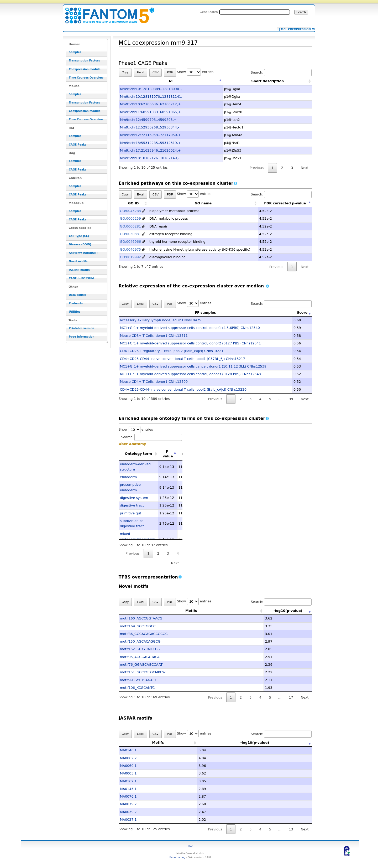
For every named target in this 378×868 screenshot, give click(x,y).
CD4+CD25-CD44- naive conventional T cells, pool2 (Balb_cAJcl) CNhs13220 (183, 389)
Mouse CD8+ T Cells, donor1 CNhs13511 (154, 336)
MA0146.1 (128, 750)
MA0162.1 (128, 781)
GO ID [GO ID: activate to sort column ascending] (133, 203)
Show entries (195, 72)
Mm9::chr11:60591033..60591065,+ (150, 112)
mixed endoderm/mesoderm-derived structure (138, 539)
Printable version (82, 328)
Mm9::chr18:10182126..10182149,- (150, 158)
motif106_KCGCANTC (137, 688)
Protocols (76, 303)
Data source (78, 295)
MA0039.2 (128, 812)
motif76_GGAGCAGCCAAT (141, 665)
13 (291, 829)
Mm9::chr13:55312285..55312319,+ (150, 143)
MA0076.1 (128, 796)
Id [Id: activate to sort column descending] (171, 81)
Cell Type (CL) (79, 236)
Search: (281, 72)
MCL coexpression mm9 (295, 29)
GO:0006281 (130, 226)
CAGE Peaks (78, 145)
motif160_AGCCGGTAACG (141, 618)
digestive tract (132, 505)
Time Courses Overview (86, 78)
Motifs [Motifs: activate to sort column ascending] (175, 611)
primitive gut (131, 513)
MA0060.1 (128, 766)
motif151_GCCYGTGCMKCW (143, 672)
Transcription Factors (84, 61)
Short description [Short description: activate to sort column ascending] (267, 81)
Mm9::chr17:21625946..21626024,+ (150, 150)
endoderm (128, 477)
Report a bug (177, 857)
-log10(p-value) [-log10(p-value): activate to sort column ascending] (272, 611)
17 (291, 697)
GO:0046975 (130, 249)
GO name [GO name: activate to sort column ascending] (203, 203)
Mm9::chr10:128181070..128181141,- (152, 97)
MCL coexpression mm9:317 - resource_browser (107, 12)
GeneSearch (209, 12)
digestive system (134, 498)
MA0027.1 (128, 820)
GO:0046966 (130, 242)
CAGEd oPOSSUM (81, 278)
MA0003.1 (128, 773)
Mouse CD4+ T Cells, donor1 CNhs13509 (154, 382)
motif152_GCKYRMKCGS (140, 649)
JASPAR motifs (79, 270)
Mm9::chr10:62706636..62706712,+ (150, 104)
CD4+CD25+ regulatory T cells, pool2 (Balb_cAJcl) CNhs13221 (172, 351)
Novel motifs (78, 261)
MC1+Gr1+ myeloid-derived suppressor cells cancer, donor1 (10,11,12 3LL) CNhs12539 (193, 366)
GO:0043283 (130, 211)
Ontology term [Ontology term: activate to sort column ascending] (138, 454)
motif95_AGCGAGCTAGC (140, 657)
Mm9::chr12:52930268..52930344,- (150, 127)
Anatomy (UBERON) (83, 253)
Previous (257, 168)
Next (305, 168)
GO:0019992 (130, 257)
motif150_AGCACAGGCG (140, 641)
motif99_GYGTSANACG (139, 680)
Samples (75, 52)
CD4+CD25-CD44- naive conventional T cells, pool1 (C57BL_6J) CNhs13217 (183, 359)
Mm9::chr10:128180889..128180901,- (152, 89)
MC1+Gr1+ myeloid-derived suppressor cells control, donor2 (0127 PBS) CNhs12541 (190, 343)
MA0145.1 (128, 789)
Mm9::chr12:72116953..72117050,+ (150, 135)
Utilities (75, 312)
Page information (82, 337)
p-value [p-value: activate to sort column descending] (168, 454)
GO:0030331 (130, 234)
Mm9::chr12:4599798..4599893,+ (148, 120)
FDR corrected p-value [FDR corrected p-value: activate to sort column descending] (285, 203)
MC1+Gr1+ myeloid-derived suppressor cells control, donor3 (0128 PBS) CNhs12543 (190, 374)
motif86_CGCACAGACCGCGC (144, 634)
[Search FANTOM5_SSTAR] (255, 12)
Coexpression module (85, 69)
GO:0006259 (130, 218)
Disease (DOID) (80, 244)
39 (291, 399)
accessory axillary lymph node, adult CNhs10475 (161, 320)
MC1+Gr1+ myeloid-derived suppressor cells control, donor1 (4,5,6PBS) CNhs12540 (190, 328)
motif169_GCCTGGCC (138, 626)
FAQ (190, 846)
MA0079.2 (128, 804)
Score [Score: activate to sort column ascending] (302, 312)
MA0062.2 (128, 758)
